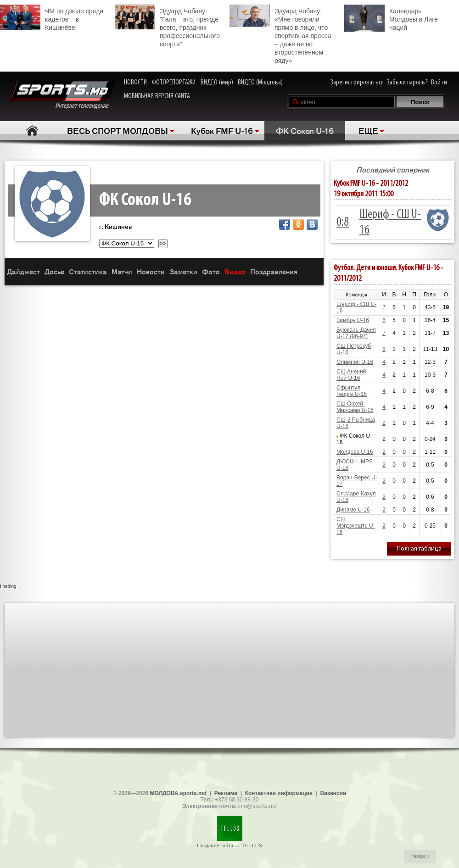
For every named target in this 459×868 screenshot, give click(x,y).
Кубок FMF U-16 (222, 130)
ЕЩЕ (368, 130)
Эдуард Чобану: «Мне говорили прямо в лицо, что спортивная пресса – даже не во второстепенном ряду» (280, 34)
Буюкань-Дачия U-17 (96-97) (356, 333)
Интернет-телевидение (62, 95)
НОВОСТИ (135, 83)
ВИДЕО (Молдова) (260, 83)
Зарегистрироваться (357, 83)
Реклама (226, 793)
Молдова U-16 (355, 452)
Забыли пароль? (407, 83)
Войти (439, 83)
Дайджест (23, 271)
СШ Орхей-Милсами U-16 (355, 407)
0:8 (343, 223)
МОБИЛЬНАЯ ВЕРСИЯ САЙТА (157, 96)
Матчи (122, 271)
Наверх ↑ (420, 856)
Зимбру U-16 (353, 320)
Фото (211, 271)
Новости (151, 271)
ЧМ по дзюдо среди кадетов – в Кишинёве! (52, 18)
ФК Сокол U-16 (305, 130)
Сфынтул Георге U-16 (352, 391)
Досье (54, 271)
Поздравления (274, 271)
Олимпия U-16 (355, 362)
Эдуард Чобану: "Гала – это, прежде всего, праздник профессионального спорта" (167, 26)
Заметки (183, 271)
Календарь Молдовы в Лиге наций (391, 18)
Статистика (88, 271)
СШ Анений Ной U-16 (351, 375)
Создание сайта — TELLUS (229, 846)
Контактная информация (279, 793)
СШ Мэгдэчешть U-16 (356, 526)
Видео (235, 271)
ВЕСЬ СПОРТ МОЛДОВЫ (118, 130)
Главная (32, 131)
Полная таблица (419, 549)
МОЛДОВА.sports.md (178, 793)
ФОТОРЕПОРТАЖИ (174, 83)
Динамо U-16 (353, 510)
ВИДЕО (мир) (217, 83)
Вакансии (333, 793)
